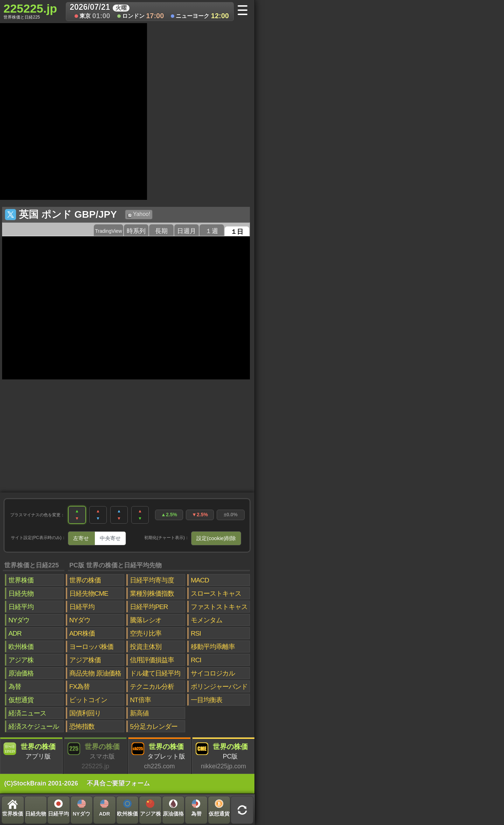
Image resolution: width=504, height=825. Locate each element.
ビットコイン (88, 700)
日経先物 (21, 593)
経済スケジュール (34, 726)
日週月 (187, 231)
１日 (237, 232)
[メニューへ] (245, 11)
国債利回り (85, 713)
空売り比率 (146, 633)
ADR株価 (82, 633)
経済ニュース (27, 713)
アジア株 (21, 660)
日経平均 (21, 607)
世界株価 (21, 580)
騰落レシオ (146, 620)
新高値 (139, 713)
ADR (15, 633)
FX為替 (79, 687)
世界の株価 (85, 580)
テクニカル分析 (152, 687)
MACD (200, 580)
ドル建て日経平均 (155, 673)
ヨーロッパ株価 (91, 647)
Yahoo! (139, 215)
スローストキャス (216, 593)
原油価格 (21, 673)
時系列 (136, 231)
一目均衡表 (206, 700)
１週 (212, 231)
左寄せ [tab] (81, 538)
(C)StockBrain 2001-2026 (41, 783)
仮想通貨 (21, 700)
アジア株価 (85, 660)
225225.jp (30, 11)
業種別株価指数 (152, 593)
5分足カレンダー (154, 726)
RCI (196, 660)
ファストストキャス (219, 607)
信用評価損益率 (152, 660)
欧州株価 (21, 647)
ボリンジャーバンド (219, 687)
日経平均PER (149, 607)
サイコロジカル (213, 673)
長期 (161, 231)
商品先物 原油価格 (95, 673)
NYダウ (19, 620)
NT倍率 (140, 700)
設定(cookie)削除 (216, 538)
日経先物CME (89, 593)
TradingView (108, 231)
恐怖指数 (82, 726)
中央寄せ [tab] (110, 538)
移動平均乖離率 (213, 647)
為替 (15, 687)
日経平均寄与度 (152, 580)
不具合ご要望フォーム (118, 783)
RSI (196, 633)
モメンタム (206, 620)
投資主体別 (146, 647)
